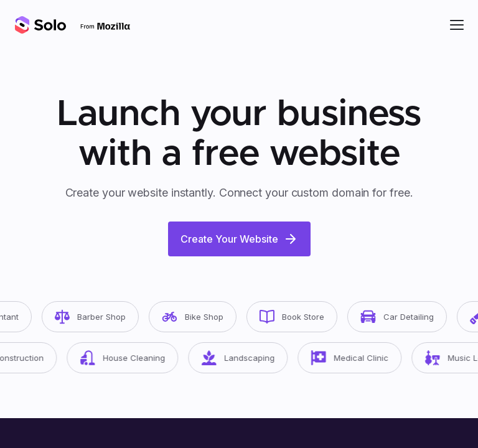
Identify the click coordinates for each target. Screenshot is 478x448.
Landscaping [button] (244, 358)
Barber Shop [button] (96, 317)
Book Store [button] (298, 317)
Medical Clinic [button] (356, 358)
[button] (457, 25)
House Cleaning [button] (129, 358)
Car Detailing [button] (403, 317)
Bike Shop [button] (198, 317)
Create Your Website (239, 239)
